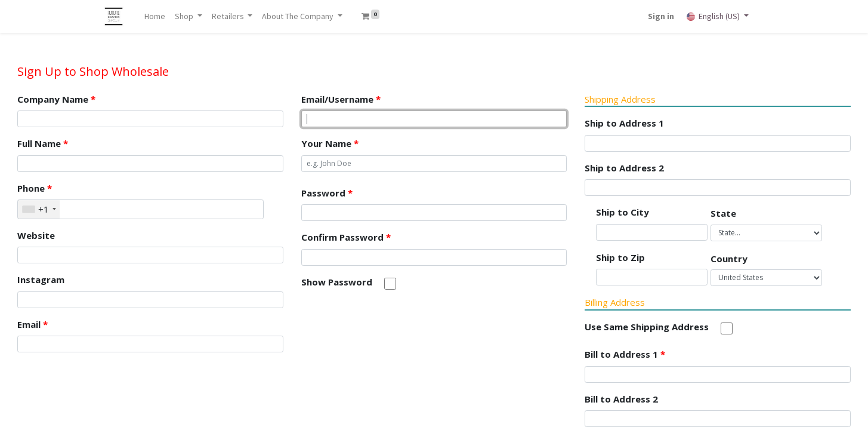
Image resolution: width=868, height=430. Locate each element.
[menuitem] (155, 16)
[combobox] (39, 209)
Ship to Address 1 (624, 123)
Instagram (41, 279)
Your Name (330, 143)
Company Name (56, 99)
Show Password (337, 282)
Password (327, 193)
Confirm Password (346, 237)
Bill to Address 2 (621, 399)
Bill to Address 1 (625, 354)
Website (36, 235)
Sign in (660, 16)
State (723, 213)
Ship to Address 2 (624, 168)
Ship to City (623, 212)
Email (33, 324)
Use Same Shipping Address (647, 327)
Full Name (43, 143)
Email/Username (341, 99)
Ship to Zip (620, 257)
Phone (35, 188)
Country (729, 259)
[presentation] (392, 326)
